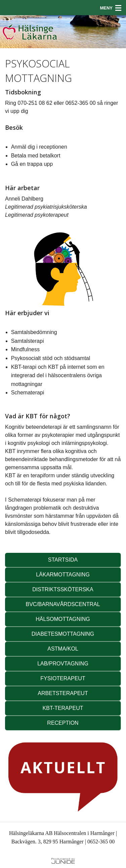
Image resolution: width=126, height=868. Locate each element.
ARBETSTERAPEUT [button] (63, 693)
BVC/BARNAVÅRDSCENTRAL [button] (63, 604)
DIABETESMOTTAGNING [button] (63, 634)
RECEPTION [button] (63, 723)
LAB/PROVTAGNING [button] (63, 664)
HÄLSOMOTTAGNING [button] (63, 619)
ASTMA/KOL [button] (63, 649)
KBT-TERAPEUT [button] (63, 708)
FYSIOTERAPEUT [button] (63, 678)
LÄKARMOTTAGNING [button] (63, 575)
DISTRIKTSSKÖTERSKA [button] (63, 589)
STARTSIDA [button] (63, 560)
